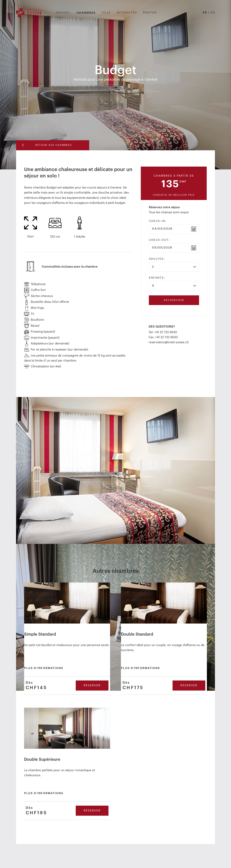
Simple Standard (40, 634)
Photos (150, 13)
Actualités (127, 13)
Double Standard (137, 634)
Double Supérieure (42, 759)
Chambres (86, 13)
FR (205, 12)
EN (213, 13)
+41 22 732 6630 (166, 332)
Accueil (63, 13)
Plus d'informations (44, 668)
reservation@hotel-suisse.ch (169, 342)
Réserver (92, 685)
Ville (106, 13)
